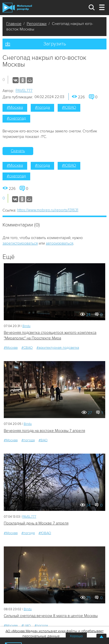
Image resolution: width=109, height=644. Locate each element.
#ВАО (43, 440)
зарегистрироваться (20, 243)
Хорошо (76, 636)
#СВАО (27, 348)
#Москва (15, 107)
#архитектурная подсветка (58, 348)
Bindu (26, 326)
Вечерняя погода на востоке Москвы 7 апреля (44, 431)
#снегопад (16, 118)
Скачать (18, 151)
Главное (14, 24)
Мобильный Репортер (17, 8)
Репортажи (37, 24)
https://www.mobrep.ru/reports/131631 (48, 210)
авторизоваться (60, 243)
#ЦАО (26, 625)
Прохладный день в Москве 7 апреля (36, 523)
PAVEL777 (24, 91)
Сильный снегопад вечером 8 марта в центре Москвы (51, 616)
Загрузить (55, 44)
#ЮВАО (69, 107)
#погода (42, 107)
